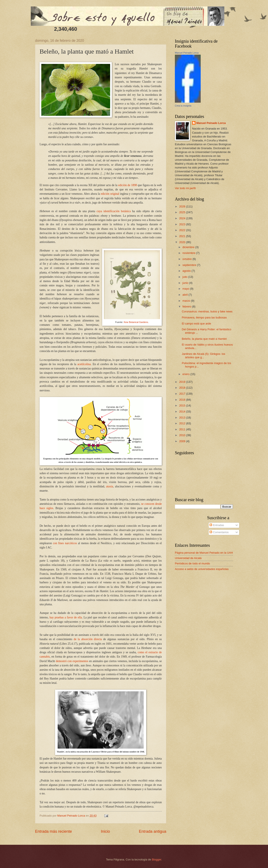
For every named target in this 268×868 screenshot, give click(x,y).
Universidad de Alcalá (188, 558)
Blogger (157, 860)
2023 (183, 224)
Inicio (105, 831)
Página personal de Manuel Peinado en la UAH (204, 553)
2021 (183, 236)
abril (185, 295)
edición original (110, 194)
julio (185, 277)
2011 (183, 429)
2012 (183, 423)
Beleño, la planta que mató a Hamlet (204, 339)
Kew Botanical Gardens (136, 322)
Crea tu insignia (183, 106)
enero (186, 374)
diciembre (189, 247)
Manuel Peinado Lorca (187, 53)
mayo (186, 289)
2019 (183, 382)
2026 (183, 206)
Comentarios (219, 532)
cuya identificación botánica (114, 211)
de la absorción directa (88, 639)
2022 (183, 230)
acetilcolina (84, 364)
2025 (183, 212)
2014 (183, 412)
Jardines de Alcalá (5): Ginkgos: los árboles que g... (203, 355)
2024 (183, 218)
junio (186, 283)
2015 (183, 405)
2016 (183, 400)
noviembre (189, 253)
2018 (183, 388)
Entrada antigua (153, 831)
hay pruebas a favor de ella (66, 617)
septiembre (190, 265)
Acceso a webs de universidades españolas (202, 569)
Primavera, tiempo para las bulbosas (204, 317)
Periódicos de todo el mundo (192, 563)
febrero (187, 307)
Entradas (217, 525)
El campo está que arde (196, 324)
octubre (187, 259)
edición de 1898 (127, 185)
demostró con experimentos (72, 661)
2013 (183, 418)
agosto (187, 271)
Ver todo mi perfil (185, 188)
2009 (183, 441)
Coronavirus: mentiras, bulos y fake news (207, 311)
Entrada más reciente (53, 831)
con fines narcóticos (65, 543)
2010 (183, 435)
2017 (183, 394)
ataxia (109, 486)
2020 (183, 242)
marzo (187, 301)
